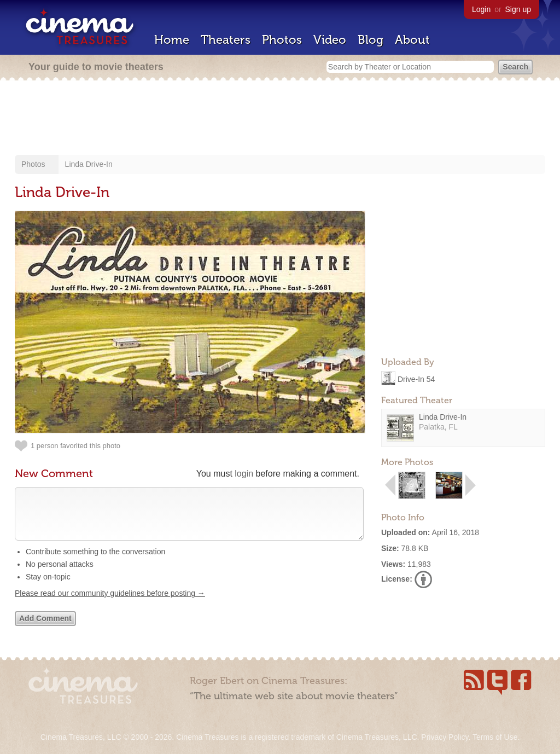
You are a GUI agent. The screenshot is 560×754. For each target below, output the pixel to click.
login (244, 474)
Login (481, 9)
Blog (371, 40)
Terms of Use (495, 737)
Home (172, 40)
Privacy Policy (445, 737)
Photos (282, 40)
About (412, 40)
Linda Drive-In (89, 164)
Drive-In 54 (416, 379)
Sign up (518, 9)
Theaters (226, 40)
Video (330, 40)
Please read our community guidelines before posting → (110, 604)
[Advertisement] (280, 119)
